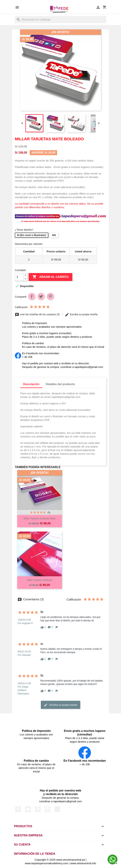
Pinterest (50, 296)
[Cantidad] (19, 277)
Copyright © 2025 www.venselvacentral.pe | (60, 860)
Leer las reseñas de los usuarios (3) (38, 314)
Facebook (18, 809)
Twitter (28, 809)
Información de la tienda (35, 854)
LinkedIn (57, 809)
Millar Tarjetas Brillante (40, 580)
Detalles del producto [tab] (60, 384)
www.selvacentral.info (83, 863)
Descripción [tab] (31, 384)
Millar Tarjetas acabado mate (40, 518)
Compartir (32, 296)
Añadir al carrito (50, 277)
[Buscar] (60, 20)
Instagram (47, 809)
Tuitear (41, 296)
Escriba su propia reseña (81, 314)
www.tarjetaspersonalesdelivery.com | (48, 863)
